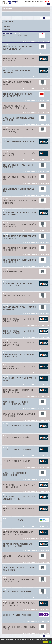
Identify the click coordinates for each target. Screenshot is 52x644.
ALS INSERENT (47, 1)
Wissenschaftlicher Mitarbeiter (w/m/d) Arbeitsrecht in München (20, 379)
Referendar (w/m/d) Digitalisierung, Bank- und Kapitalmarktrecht (17, 72)
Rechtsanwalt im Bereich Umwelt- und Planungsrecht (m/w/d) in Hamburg (19, 415)
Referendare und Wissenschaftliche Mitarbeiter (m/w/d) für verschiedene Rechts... (20, 226)
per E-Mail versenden (44, 41)
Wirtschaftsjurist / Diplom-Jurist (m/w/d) (16, 36)
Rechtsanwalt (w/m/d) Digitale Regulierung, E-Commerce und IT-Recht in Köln (20, 60)
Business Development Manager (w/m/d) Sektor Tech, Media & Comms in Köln (19, 356)
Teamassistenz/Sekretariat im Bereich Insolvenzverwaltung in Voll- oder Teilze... (16, 107)
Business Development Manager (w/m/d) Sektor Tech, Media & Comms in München (19, 344)
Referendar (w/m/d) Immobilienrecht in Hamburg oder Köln (19, 510)
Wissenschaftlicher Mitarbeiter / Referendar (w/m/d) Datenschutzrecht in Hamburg (19, 604)
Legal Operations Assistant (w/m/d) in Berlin (17, 461)
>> (49, 18)
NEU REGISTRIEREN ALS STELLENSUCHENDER (35, 1)
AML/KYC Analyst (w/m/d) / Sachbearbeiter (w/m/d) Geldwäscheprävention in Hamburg (18, 533)
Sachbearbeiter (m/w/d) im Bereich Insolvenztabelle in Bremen (19, 190)
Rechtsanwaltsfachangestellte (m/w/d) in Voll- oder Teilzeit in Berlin (19, 166)
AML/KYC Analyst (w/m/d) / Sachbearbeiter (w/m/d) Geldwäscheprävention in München (18, 545)
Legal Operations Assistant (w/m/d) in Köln (16, 438)
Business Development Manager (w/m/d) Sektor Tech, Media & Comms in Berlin (19, 320)
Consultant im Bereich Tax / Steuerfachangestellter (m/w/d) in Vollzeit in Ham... (19, 581)
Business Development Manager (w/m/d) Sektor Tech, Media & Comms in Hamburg (19, 332)
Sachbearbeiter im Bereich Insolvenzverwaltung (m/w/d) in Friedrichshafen (20, 202)
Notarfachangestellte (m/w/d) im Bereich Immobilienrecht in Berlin (15, 474)
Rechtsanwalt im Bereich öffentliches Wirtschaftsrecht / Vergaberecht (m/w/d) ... (20, 131)
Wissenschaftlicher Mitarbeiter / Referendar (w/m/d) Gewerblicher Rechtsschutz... (19, 368)
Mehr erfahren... (5, 642)
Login (25, 1)
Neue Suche (5, 13)
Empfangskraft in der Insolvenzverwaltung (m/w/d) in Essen (19, 557)
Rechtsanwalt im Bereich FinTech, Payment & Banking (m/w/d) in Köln (19, 628)
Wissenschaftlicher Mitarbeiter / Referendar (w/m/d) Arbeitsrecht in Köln (19, 154)
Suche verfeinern (6, 14)
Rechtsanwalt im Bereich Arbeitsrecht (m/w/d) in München (18, 83)
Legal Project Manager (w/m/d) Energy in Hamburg (18, 142)
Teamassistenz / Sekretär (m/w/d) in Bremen (17, 295)
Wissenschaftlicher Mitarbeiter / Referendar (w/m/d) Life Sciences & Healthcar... (19, 486)
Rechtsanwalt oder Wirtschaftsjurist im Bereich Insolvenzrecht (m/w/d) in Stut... (18, 48)
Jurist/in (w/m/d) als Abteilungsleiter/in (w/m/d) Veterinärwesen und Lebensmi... (18, 95)
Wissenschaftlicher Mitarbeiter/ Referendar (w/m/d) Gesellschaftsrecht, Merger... (19, 285)
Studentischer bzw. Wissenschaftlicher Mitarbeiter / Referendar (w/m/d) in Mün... (19, 391)
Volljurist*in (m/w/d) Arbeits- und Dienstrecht (17, 615)
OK (50, 642)
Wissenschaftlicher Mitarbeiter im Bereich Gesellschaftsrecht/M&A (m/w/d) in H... (16, 403)
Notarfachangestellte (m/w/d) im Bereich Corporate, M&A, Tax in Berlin (19, 119)
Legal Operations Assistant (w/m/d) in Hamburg (17, 449)
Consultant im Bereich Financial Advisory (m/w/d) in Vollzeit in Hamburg (19, 569)
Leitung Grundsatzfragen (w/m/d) (13, 520)
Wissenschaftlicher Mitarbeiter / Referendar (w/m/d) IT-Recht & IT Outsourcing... (20, 214)
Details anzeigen (27, 41)
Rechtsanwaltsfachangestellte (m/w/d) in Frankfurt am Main (20, 178)
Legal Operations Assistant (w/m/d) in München (17, 426)
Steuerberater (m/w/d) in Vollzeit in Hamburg (17, 591)
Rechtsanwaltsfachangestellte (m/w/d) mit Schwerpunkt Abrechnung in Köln (20, 308)
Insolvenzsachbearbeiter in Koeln (13, 272)
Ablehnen (46, 642)
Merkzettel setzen (35, 41)
